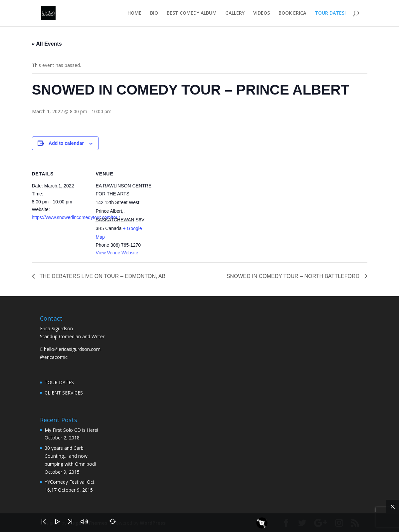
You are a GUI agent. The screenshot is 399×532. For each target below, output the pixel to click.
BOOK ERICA (292, 14)
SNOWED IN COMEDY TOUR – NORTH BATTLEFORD (294, 276)
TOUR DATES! (330, 14)
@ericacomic (54, 357)
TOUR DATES (59, 382)
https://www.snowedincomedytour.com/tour (76, 217)
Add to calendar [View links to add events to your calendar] (66, 143)
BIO (154, 14)
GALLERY (235, 14)
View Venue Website (117, 253)
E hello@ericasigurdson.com (70, 349)
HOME (134, 14)
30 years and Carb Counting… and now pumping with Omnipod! (70, 456)
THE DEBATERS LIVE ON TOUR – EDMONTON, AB (102, 276)
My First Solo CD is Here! (71, 430)
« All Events (47, 44)
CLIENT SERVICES (64, 393)
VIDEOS (262, 14)
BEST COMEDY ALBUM (192, 14)
